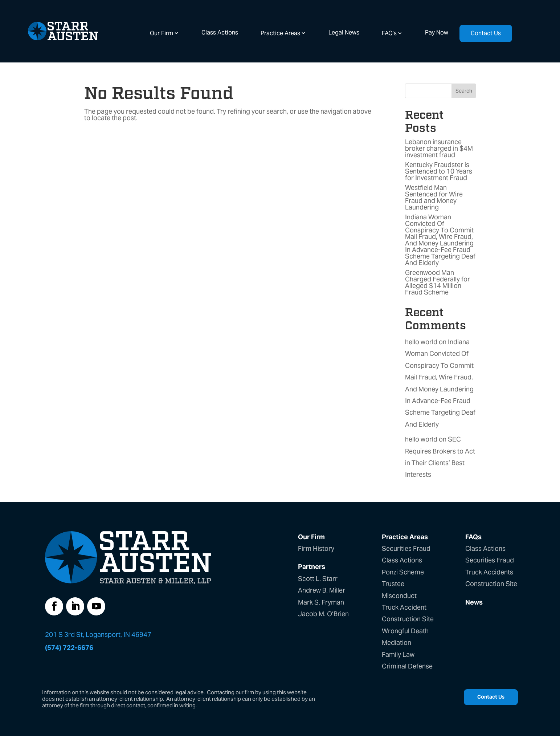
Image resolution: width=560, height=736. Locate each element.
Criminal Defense (407, 666)
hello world (421, 342)
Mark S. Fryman (321, 602)
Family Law (398, 654)
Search (464, 91)
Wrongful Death (405, 631)
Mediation (397, 643)
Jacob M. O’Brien (323, 614)
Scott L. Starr (318, 579)
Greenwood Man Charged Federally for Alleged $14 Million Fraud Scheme (438, 282)
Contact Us (486, 33)
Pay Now (437, 32)
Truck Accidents (489, 572)
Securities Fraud (406, 548)
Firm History (316, 548)
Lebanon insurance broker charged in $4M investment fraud (439, 148)
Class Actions (220, 32)
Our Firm (162, 33)
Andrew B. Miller (322, 590)
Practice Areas (280, 33)
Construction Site (408, 619)
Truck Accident (404, 607)
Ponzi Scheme (403, 572)
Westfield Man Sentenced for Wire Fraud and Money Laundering (434, 197)
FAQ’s (389, 33)
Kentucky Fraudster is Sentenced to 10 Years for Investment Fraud (439, 171)
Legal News (344, 32)
